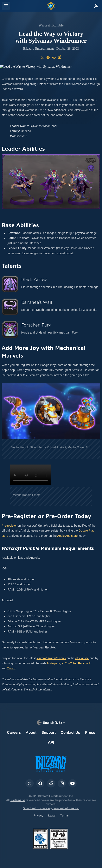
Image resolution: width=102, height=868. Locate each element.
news (51, 658)
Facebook (84, 663)
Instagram (53, 663)
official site (82, 658)
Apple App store (67, 536)
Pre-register (9, 526)
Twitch (11, 668)
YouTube (71, 663)
